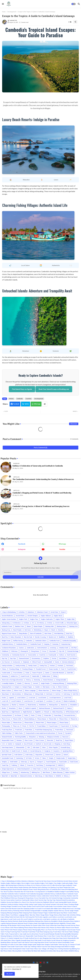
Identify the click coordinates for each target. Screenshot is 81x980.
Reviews (19, 740)
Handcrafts (36, 676)
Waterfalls (14, 776)
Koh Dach (49, 694)
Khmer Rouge (56, 690)
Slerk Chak (5, 751)
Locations (49, 701)
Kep (54, 687)
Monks (4, 708)
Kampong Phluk (72, 683)
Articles (11, 399)
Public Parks (19, 733)
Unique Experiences (8, 769)
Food (63, 669)
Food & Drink (71, 669)
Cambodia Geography (69, 641)
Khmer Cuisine (63, 687)
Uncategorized (12, 12)
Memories (64, 705)
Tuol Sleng (39, 765)
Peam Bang (58, 715)
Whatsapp (37, 404)
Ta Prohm (29, 758)
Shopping (57, 744)
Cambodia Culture (41, 641)
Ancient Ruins (20, 616)
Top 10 (32, 762)
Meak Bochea (32, 705)
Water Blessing (58, 772)
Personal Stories (70, 715)
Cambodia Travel (36, 644)
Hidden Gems (46, 676)
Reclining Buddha (21, 737)
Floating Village (14, 669)
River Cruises (40, 740)
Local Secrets (28, 701)
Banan (29, 626)
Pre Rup (74, 726)
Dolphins (46, 658)
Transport (40, 762)
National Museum (45, 708)
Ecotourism (16, 662)
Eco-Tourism (6, 662)
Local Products (16, 701)
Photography (6, 726)
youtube (62, 549)
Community (5, 655)
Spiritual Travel (7, 755)
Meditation (43, 705)
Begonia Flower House (9, 633)
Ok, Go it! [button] (10, 974)
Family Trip (43, 666)
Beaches (61, 630)
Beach (53, 630)
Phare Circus (6, 719)
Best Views (48, 633)
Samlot (10, 744)
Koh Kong (67, 694)
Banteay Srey (6, 630)
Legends (11, 698)
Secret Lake (48, 744)
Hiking (55, 676)
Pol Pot (32, 726)
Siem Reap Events (7, 747)
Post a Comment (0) (41, 448)
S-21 (3, 744)
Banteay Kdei (50, 626)
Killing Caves (28, 694)
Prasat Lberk (65, 726)
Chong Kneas (35, 651)
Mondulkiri (74, 705)
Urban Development (23, 769)
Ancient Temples (33, 616)
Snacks (25, 751)
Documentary (36, 658)
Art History (41, 623)
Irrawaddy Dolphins (8, 683)
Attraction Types (72, 623)
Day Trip (4, 658)
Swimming (19, 758)
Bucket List (52, 637)
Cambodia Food (54, 641)
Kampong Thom (7, 687)
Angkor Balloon (46, 616)
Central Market (42, 648)
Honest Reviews (48, 680)
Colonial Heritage (73, 651)
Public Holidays (7, 733)
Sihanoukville (20, 747)
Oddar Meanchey (57, 712)
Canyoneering (66, 644)
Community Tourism (18, 655)
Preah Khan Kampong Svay (44, 730)
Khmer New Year (44, 690)
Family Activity (20, 666)
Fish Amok (69, 666)
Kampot (17, 687)
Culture (62, 655)
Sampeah (18, 744)
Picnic (24, 726)
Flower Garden (53, 669)
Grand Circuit (25, 676)
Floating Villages (28, 669)
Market (14, 705)
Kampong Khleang (58, 683)
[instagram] (44, 963)
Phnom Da (74, 719)
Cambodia (20, 399)
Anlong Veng (6, 623)
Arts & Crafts (59, 623)
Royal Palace (69, 740)
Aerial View (54, 612)
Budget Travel (6, 641)
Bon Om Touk (28, 637)
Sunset (66, 755)
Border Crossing (40, 637)
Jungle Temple (45, 683)
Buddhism (62, 637)
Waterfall (5, 776)
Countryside (52, 655)
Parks (33, 715)
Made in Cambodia (69, 701)
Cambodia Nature (22, 644)
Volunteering (25, 772)
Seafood (38, 744)
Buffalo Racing (18, 641)
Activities (22, 612)
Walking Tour (36, 772)
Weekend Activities (26, 776)
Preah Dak (18, 730)
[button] (73, 4)
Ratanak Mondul (7, 737)
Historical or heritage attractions (12, 680)
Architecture (17, 623)
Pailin (26, 715)
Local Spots (39, 701)
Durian (54, 658)
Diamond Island (24, 658)
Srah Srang (29, 755)
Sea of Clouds (28, 744)
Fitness (4, 669)
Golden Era (14, 676)
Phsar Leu (16, 726)
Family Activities (7, 666)
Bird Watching (59, 633)
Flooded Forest (41, 669)
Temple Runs (72, 758)
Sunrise (58, 755)
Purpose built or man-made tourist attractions (40, 733)
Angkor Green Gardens (9, 619)
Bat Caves (28, 630)
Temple (51, 758)
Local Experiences (55, 698)
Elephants (26, 662)
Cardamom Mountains (9, 648)
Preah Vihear (59, 730)
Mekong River (54, 705)
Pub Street (70, 730)
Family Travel (32, 666)
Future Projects (37, 673)
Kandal (37, 687)
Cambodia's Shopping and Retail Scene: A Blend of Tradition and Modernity (42, 493)
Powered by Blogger (8, 785)
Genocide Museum (58, 673)
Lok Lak (58, 701)
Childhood (5, 651)
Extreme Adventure (68, 662)
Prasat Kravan (53, 726)
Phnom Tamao (64, 723)
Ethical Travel (36, 662)
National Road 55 (59, 708)
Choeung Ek (24, 651)
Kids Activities (16, 694)
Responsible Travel (8, 740)
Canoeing (55, 644)
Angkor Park (23, 619)
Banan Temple (38, 626)
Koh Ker (58, 694)
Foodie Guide (6, 673)
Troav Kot (30, 765)
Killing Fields (39, 694)
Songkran (47, 751)
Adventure (31, 612)
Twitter (27, 404)
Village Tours (6, 772)
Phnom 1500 (17, 719)
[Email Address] (40, 572)
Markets (22, 705)
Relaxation (32, 737)
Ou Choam (18, 715)
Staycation (39, 755)
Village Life (64, 769)
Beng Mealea (23, 633)
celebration (30, 648)
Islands (19, 683)
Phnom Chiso (63, 719)
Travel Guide (63, 762)
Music (20, 708)
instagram (22, 549)
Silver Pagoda (53, 747)
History (28, 680)
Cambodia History (7, 644)
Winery (66, 776)
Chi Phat (74, 648)
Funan (27, 673)
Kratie (4, 698)
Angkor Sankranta (47, 619)
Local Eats (32, 698)
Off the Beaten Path (72, 712)
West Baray (39, 776)
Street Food (49, 755)
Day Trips (13, 658)
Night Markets (28, 712)
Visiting (15, 772)
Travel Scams (74, 762)
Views (45, 769)
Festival (52, 666)
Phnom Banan (42, 719)
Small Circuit (16, 751)
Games (47, 673)
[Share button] (45, 404)
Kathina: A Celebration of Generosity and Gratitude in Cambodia (38, 466)
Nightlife (38, 712)
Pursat (60, 733)
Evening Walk (48, 662)
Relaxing (41, 737)
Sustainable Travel (7, 758)
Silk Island (36, 747)
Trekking (14, 765)
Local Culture (21, 698)
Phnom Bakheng (29, 719)
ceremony (53, 648)
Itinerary (27, 683)
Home (4, 12)
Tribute (22, 765)
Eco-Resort (73, 658)
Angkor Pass (34, 619)
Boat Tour (69, 633)
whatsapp (62, 544)
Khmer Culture (6, 690)
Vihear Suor (54, 769)
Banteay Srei (73, 626)
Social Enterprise (36, 751)
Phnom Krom (17, 723)
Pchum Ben (48, 715)
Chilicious (14, 651)
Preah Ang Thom (7, 730)
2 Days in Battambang (9, 612)
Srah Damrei (18, 755)
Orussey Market (7, 715)
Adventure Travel (42, 612)
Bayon (46, 630)
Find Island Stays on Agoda (22, 389)
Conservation (32, 655)
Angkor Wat (71, 619)
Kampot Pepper (27, 687)
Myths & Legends (31, 708)
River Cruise (29, 740)
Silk (29, 747)
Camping (47, 644)
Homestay (37, 680)
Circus (44, 651)
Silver (44, 747)
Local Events (42, 698)
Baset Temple (17, 630)
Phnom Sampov (52, 723)
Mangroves (5, 705)
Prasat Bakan (41, 726)
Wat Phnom (46, 772)
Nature (70, 708)
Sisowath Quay (65, 747)
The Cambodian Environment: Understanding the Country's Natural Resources (43, 479)
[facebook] (34, 963)
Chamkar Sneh (64, 648)
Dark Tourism (71, 655)
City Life (61, 651)
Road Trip (59, 740)
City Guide (52, 651)
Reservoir (66, 737)
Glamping (5, 676)
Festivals (60, 666)
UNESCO (61, 765)
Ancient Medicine (7, 616)
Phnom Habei (6, 723)
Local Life (5, 701)
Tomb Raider (14, 762)
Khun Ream (5, 694)
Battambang (38, 630)
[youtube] (41, 963)
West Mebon (49, 776)
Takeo (44, 758)
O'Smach (46, 712)
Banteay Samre (62, 626)
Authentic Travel (7, 626)
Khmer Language (30, 690)
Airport (63, 612)
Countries (28, 399)
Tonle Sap (24, 762)
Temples (4, 762)
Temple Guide (60, 758)
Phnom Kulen (29, 723)
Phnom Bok (53, 719)
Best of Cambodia (36, 633)
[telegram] (47, 963)
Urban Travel (37, 769)
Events (57, 662)
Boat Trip (5, 637)
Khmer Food (18, 690)
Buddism (71, 637)
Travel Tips (5, 765)
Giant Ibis (70, 673)
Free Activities (18, 673)
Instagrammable (61, 680)
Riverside (50, 740)
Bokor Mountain (16, 637)
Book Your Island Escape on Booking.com (54, 389)
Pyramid (68, 733)
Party (39, 715)
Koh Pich (76, 694)
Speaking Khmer (68, 751)
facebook (22, 544)
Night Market (16, 712)
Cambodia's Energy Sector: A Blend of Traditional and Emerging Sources (41, 506)
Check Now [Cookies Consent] (16, 969)
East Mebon (63, 658)
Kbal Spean (46, 687)
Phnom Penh (40, 723)
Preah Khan (28, 730)
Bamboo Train (19, 626)
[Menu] (3, 4)
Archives (26, 623)
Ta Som (37, 758)
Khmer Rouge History (70, 690)
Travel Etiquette (51, 762)
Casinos (21, 648)
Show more (74, 424)
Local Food (67, 698)
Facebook (16, 404)
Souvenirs (57, 751)
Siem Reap (67, 744)
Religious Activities (53, 737)
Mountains (12, 708)
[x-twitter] (37, 963)
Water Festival (70, 772)
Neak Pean (5, 712)
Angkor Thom (60, 619)
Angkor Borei (58, 616)
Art (33, 623)
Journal (35, 683)
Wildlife (59, 776)
